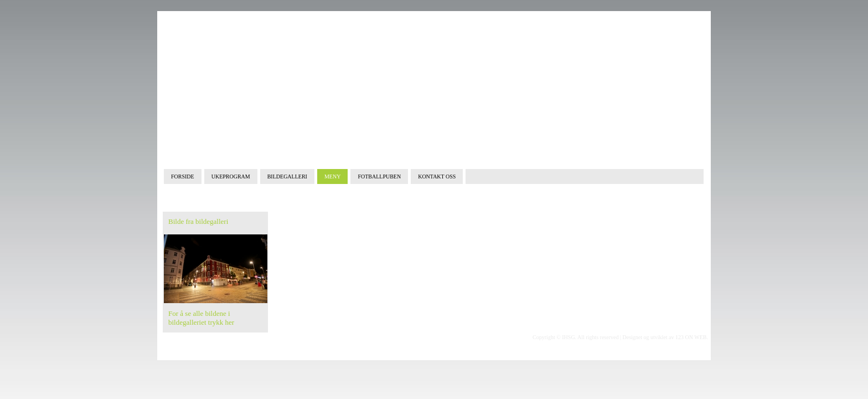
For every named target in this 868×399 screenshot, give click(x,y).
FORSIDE (183, 177)
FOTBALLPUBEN (379, 177)
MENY (332, 177)
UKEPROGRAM (231, 177)
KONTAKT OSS (437, 177)
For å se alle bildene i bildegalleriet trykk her (201, 318)
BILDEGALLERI (287, 177)
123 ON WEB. (692, 337)
